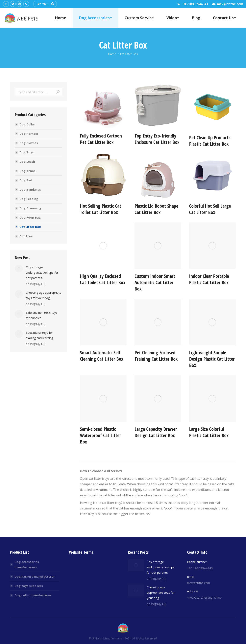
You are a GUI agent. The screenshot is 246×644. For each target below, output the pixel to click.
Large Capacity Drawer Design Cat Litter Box (156, 432)
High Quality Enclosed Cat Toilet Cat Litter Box (103, 279)
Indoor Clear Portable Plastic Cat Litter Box (209, 279)
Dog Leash (27, 161)
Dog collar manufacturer (33, 595)
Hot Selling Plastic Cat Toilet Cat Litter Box (101, 209)
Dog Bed (26, 180)
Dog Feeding (29, 199)
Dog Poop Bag (30, 217)
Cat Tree (26, 236)
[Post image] (19, 268)
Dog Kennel (28, 171)
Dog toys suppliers (29, 586)
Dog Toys (27, 152)
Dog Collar (27, 124)
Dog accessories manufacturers (27, 564)
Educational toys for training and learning (39, 335)
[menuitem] (61, 18)
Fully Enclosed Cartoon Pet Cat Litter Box (101, 146)
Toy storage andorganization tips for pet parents (42, 272)
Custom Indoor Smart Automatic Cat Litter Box (155, 282)
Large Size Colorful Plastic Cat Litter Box (209, 432)
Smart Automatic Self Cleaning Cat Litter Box (102, 356)
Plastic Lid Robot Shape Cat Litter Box (156, 209)
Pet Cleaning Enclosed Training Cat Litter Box (156, 356)
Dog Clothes (29, 143)
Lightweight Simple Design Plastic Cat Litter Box (212, 359)
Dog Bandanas (30, 189)
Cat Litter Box (30, 227)
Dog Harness (29, 134)
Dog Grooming (30, 208)
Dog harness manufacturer (35, 576)
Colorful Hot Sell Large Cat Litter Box (210, 209)
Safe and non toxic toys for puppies (42, 315)
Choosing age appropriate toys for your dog (44, 295)
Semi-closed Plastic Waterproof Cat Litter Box (100, 435)
